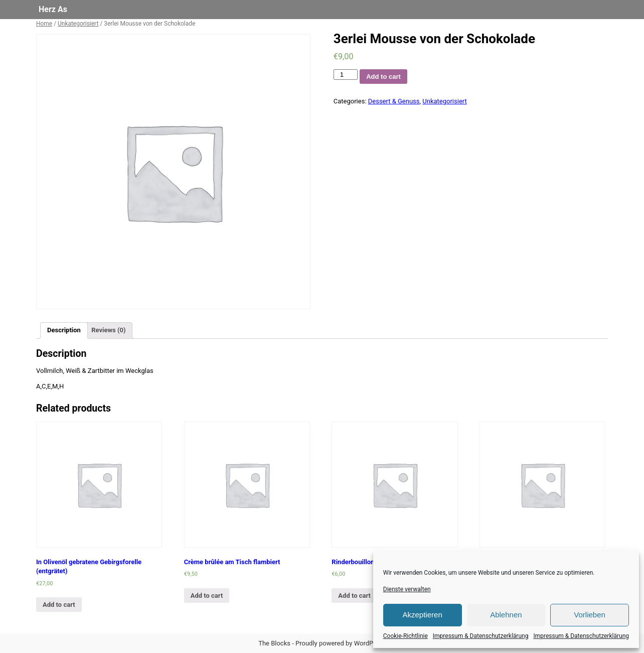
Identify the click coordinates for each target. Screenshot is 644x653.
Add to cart (383, 77)
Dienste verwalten (407, 589)
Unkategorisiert (78, 24)
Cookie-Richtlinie (406, 636)
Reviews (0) (108, 330)
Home (44, 24)
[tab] (64, 331)
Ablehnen (506, 615)
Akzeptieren (423, 615)
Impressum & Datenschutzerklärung (481, 636)
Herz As (53, 9)
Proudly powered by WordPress (341, 643)
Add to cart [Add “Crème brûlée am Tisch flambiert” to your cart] (207, 596)
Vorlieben (590, 615)
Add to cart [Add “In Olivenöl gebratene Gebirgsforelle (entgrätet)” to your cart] (59, 605)
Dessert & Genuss (394, 101)
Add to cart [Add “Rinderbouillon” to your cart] (354, 596)
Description (64, 330)
